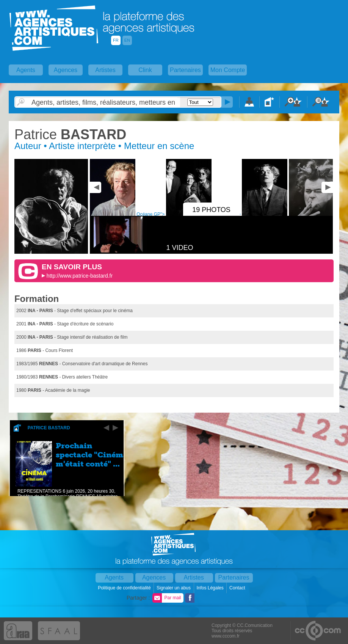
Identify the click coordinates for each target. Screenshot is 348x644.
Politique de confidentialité (125, 588)
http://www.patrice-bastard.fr (80, 276)
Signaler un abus (174, 588)
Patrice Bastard (49, 428)
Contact (238, 588)
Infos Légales (211, 588)
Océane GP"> (175, 214)
